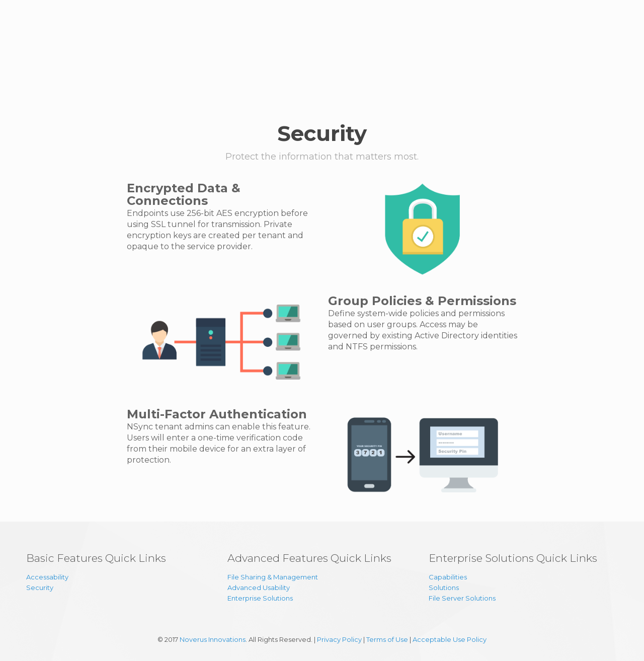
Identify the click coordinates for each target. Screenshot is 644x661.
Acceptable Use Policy (450, 639)
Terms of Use (387, 639)
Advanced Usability (259, 587)
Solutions (444, 587)
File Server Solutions (462, 598)
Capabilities (448, 577)
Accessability (47, 577)
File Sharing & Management (273, 577)
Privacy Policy (339, 639)
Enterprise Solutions (260, 598)
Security (40, 587)
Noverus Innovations (213, 639)
